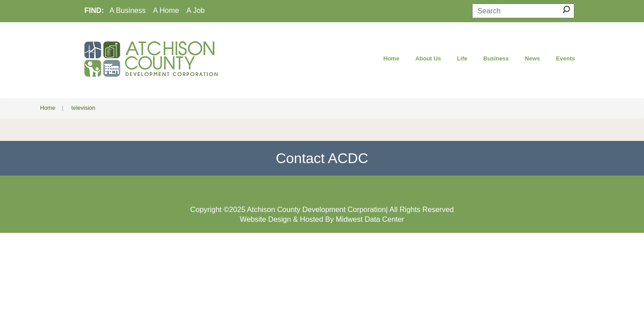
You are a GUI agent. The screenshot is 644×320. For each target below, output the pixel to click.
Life (462, 58)
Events (566, 58)
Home (391, 58)
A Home (166, 10)
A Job (196, 10)
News (533, 58)
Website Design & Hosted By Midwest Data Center (322, 219)
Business (496, 58)
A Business (127, 10)
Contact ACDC (322, 158)
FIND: (94, 10)
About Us (428, 58)
